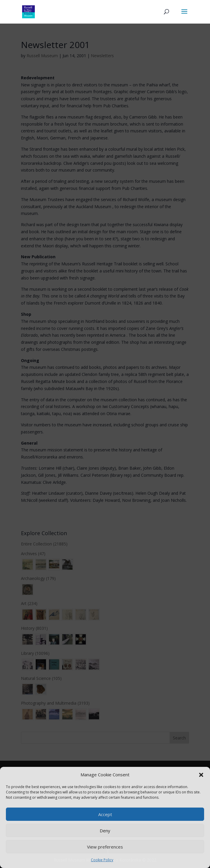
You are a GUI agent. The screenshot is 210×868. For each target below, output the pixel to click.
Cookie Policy (102, 860)
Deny (105, 831)
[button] (201, 775)
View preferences (105, 847)
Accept (105, 814)
